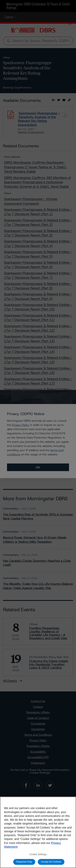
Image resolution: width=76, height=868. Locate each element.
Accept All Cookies (51, 862)
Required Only (24, 862)
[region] (38, 832)
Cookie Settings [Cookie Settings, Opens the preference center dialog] (38, 854)
